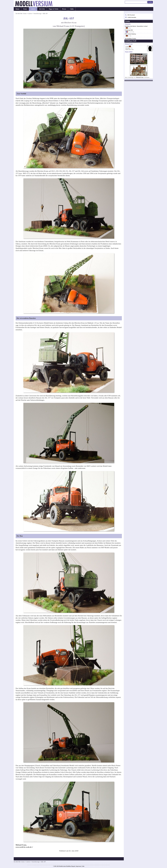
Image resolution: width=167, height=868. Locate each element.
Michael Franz (140, 77)
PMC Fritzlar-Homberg (130, 34)
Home (17, 9)
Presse (64, 9)
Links (83, 866)
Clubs (72, 9)
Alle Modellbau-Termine (130, 39)
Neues (25, 9)
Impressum (78, 866)
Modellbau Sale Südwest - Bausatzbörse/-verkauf (136, 26)
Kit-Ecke (42, 9)
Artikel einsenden (132, 17)
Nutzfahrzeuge (37, 14)
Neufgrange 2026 (129, 30)
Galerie (33, 9)
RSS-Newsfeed (131, 15)
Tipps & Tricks (53, 9)
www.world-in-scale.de (24, 847)
